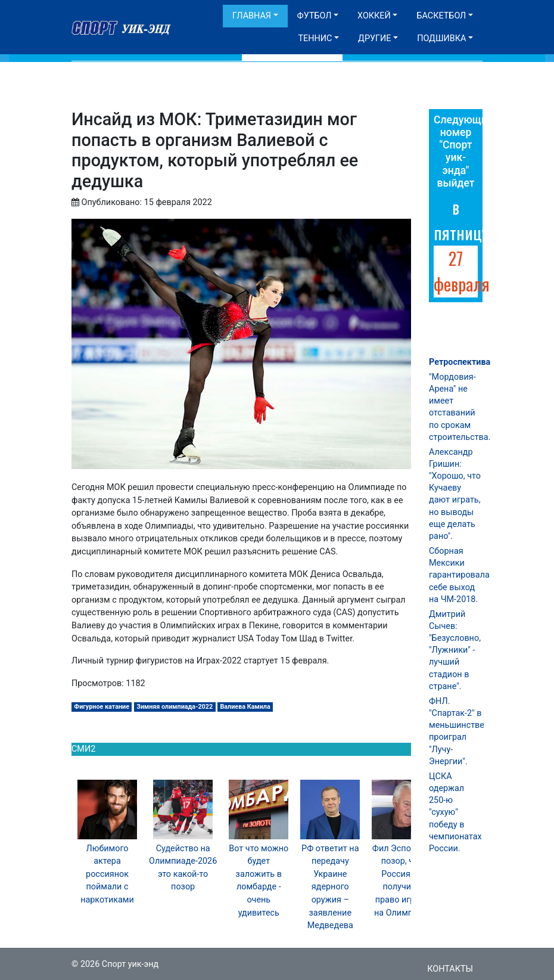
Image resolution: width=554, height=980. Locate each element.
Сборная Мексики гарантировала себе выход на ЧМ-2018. (459, 575)
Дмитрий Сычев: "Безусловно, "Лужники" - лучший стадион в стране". (455, 650)
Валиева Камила (245, 707)
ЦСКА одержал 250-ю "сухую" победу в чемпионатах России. (455, 812)
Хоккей (374, 16)
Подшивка (441, 38)
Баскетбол (441, 16)
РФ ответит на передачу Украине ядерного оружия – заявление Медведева (330, 887)
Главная (252, 16)
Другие (374, 38)
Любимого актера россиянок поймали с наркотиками (107, 874)
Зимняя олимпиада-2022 (175, 707)
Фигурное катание (102, 707)
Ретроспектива (460, 362)
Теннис (315, 38)
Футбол (315, 16)
